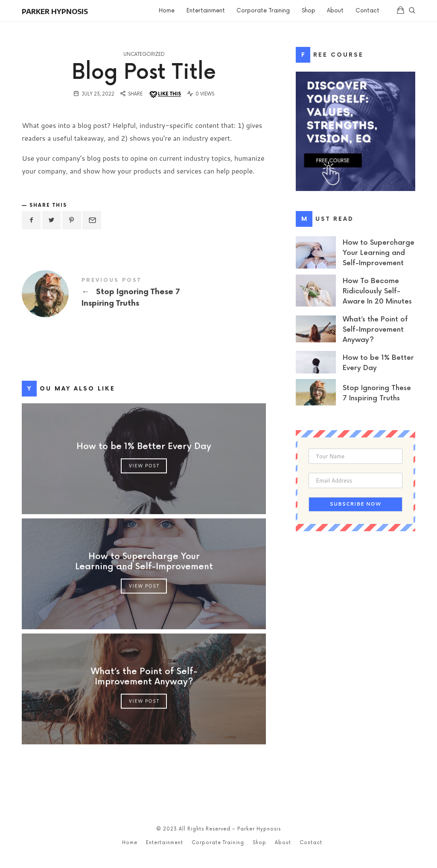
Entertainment (165, 843)
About (283, 843)
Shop (259, 843)
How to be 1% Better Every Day (144, 446)
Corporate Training (218, 843)
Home (130, 843)
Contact (311, 843)
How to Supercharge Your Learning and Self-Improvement (144, 561)
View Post (144, 466)
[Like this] (165, 94)
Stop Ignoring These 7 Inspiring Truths (144, 294)
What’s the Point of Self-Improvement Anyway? (144, 677)
